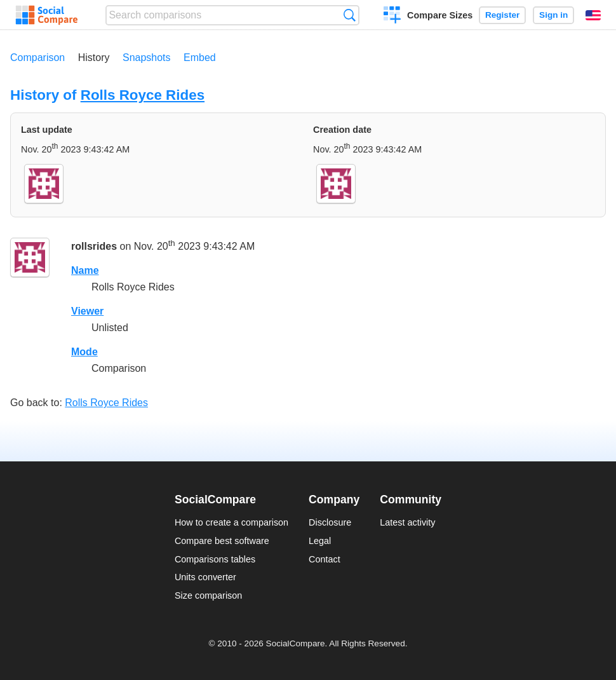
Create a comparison (392, 17)
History (94, 58)
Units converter (205, 577)
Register (502, 15)
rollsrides (94, 246)
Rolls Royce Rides (143, 95)
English (593, 15)
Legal (320, 541)
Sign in (553, 15)
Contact (325, 559)
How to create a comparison (231, 522)
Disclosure (330, 522)
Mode (84, 352)
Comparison (37, 58)
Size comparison (208, 595)
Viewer (87, 311)
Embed (200, 58)
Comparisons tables (215, 559)
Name (85, 270)
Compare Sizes (440, 15)
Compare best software (222, 541)
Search (350, 15)
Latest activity (407, 522)
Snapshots (147, 58)
